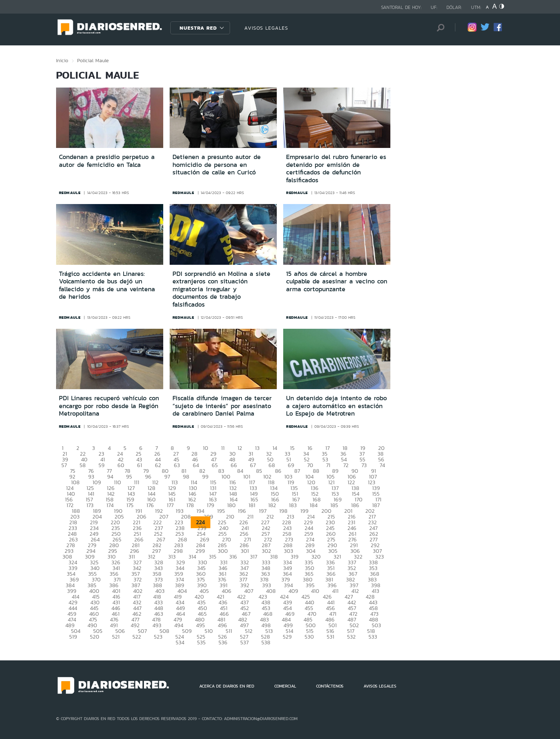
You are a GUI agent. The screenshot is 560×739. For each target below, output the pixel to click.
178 (190, 505)
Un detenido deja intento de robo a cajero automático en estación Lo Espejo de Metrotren (336, 406)
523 (158, 637)
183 (293, 505)
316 (233, 557)
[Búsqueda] (439, 28)
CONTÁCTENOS (330, 686)
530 (309, 637)
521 (116, 637)
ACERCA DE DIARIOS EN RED (227, 686)
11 (223, 448)
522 (137, 637)
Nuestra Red (198, 28)
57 (64, 465)
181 (252, 505)
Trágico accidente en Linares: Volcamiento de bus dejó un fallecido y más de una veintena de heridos (107, 285)
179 (211, 505)
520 (95, 637)
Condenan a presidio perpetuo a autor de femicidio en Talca (107, 161)
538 (266, 642)
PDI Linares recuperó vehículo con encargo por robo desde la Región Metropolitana (109, 406)
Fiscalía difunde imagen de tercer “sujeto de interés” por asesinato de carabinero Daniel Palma (222, 406)
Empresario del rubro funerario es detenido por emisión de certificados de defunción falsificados (336, 168)
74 (382, 465)
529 (287, 637)
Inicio (62, 60)
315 (213, 557)
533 (373, 637)
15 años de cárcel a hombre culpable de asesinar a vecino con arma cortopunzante (337, 281)
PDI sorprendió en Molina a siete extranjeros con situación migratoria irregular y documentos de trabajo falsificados (221, 289)
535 (201, 642)
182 (272, 505)
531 (331, 637)
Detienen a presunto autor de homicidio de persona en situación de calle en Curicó (217, 165)
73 (364, 465)
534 (180, 642)
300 (223, 551)
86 (278, 471)
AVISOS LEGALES (266, 28)
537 (244, 642)
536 (223, 642)
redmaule (70, 193)
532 (351, 637)
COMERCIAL (285, 686)
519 (73, 637)
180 (231, 505)
